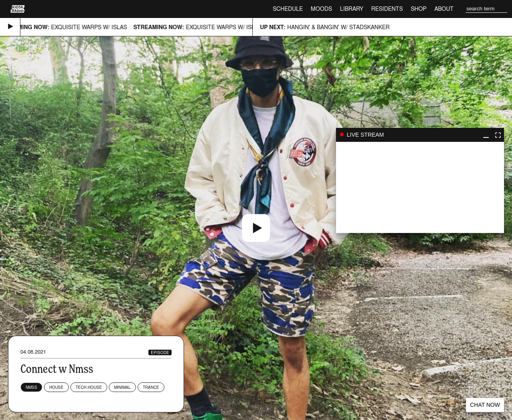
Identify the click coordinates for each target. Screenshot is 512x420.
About (444, 9)
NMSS (31, 387)
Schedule (288, 9)
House (56, 387)
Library (352, 9)
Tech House (89, 387)
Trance (151, 387)
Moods (321, 9)
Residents (387, 9)
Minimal (122, 387)
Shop (419, 9)
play (420, 187)
